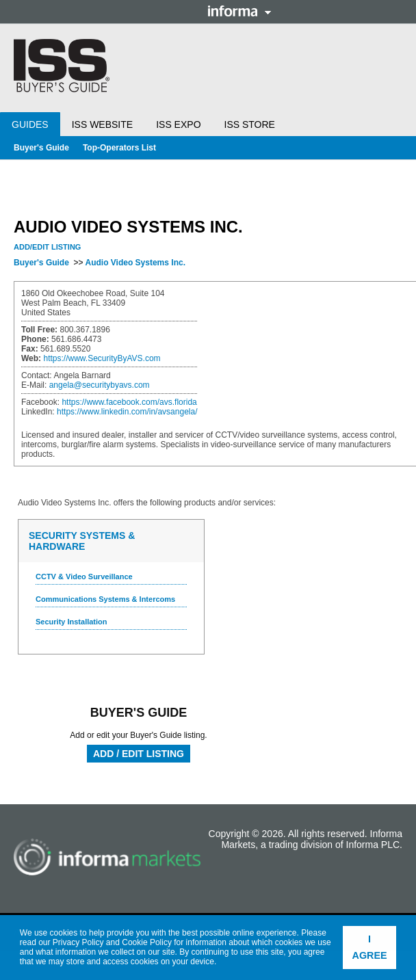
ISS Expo (178, 124)
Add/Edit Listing (47, 247)
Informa (239, 11)
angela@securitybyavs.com (100, 385)
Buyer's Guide (41, 148)
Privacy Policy (78, 942)
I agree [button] (370, 947)
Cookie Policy (147, 942)
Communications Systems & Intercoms (105, 599)
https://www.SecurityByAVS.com (102, 358)
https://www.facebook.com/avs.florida (129, 402)
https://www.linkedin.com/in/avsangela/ (127, 412)
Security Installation (71, 622)
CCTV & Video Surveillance (84, 577)
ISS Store (250, 124)
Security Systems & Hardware (82, 541)
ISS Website (102, 124)
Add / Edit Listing (139, 754)
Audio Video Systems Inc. (135, 263)
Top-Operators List (119, 148)
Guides (30, 124)
